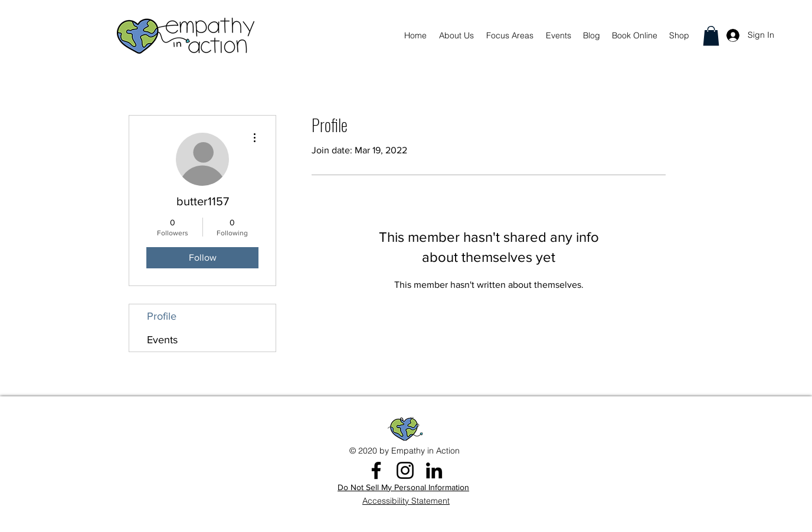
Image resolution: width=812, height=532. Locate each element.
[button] (711, 36)
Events (162, 340)
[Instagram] (405, 470)
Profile (162, 316)
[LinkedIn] (434, 470)
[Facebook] (376, 470)
